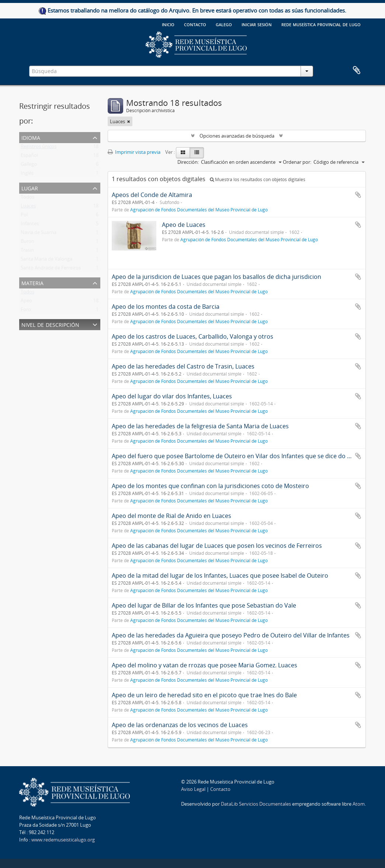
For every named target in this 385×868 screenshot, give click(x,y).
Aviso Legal (193, 789)
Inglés (27, 174)
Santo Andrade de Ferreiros (51, 269)
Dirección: (188, 162)
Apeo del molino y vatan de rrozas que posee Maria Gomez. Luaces (204, 665)
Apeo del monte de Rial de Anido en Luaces (171, 516)
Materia (32, 282)
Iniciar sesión (257, 24)
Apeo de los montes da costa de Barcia (166, 307)
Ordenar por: (297, 162)
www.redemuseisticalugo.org (63, 840)
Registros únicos (39, 148)
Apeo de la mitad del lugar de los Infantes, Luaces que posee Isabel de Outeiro (220, 575)
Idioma (31, 137)
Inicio (168, 24)
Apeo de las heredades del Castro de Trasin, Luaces (183, 366)
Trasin (27, 252)
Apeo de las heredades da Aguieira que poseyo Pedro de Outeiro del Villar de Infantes (231, 635)
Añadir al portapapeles (358, 195)
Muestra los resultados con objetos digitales (258, 179)
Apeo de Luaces (184, 225)
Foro (26, 311)
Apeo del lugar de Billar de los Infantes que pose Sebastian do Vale (204, 605)
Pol (24, 216)
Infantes (30, 225)
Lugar (30, 188)
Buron (27, 243)
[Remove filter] (129, 121)
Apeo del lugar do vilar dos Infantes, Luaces (172, 396)
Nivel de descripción (50, 324)
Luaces (28, 207)
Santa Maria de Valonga (46, 260)
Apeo (26, 302)
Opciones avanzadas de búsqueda (237, 136)
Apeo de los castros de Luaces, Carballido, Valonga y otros (192, 336)
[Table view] (197, 153)
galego (224, 24)
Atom (359, 804)
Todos (27, 198)
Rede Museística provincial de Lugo (321, 24)
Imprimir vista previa (134, 152)
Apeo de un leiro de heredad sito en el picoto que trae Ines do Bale (204, 695)
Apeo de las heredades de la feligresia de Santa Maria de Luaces (200, 426)
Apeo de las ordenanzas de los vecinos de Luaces (180, 725)
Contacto (195, 24)
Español (29, 157)
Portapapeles (357, 70)
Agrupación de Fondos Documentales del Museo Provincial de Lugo (199, 210)
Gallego (29, 166)
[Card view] (183, 153)
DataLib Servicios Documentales (256, 804)
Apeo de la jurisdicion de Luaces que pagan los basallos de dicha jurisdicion (216, 277)
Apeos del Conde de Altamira (152, 195)
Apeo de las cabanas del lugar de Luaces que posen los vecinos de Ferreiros (217, 546)
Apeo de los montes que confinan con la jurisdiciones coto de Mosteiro (210, 486)
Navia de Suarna (39, 234)
